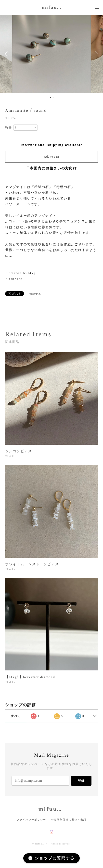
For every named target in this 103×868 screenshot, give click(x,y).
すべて (16, 716)
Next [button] (96, 54)
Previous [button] (7, 54)
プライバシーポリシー (31, 820)
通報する (35, 294)
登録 (81, 781)
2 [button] (53, 97)
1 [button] (50, 97)
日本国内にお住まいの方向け (52, 168)
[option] (51, 54)
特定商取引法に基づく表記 (69, 820)
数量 (9, 128)
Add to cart (51, 157)
